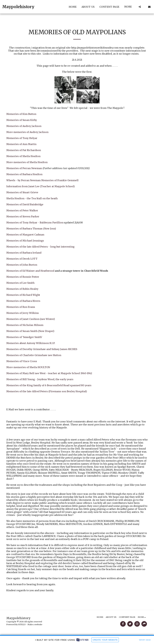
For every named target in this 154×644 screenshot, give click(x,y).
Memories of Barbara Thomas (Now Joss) (31, 229)
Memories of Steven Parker (23, 216)
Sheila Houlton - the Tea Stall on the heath (32, 198)
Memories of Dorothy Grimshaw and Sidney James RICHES (43, 349)
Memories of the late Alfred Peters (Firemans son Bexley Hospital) (47, 391)
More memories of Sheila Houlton (27, 162)
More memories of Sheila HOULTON (28, 367)
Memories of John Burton (22, 265)
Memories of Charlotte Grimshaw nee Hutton (34, 355)
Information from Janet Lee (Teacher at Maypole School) (41, 186)
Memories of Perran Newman (24, 168)
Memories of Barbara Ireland (24, 253)
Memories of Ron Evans (21, 307)
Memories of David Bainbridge (25, 204)
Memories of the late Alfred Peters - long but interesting (40, 247)
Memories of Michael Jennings (25, 241)
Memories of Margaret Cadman (25, 235)
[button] (140, 7)
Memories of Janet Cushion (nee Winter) (31, 319)
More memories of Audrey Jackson (27, 132)
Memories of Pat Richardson (24, 150)
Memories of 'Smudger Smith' (24, 337)
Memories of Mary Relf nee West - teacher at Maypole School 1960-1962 (49, 373)
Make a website (35, 624)
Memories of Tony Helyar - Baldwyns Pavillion (35, 223)
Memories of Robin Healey (22, 289)
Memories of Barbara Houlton (24, 174)
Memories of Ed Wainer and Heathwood (30, 271)
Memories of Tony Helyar (22, 138)
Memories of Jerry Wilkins (23, 313)
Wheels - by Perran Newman (23, 180)
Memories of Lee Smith (20, 283)
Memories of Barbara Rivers (23, 301)
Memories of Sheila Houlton (23, 156)
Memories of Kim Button (21, 114)
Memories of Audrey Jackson (24, 126)
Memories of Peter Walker (22, 210)
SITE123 (22, 624)
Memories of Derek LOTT (22, 259)
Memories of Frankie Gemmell (60, 180)
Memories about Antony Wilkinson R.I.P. (31, 343)
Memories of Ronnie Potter (23, 277)
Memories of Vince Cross (22, 361)
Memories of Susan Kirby (22, 120)
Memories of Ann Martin (21, 144)
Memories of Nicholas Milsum (25, 325)
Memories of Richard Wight (23, 295)
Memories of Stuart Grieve (22, 192)
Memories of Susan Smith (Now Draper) (30, 331)
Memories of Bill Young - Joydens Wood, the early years (40, 379)
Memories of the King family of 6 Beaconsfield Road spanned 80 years (49, 385)
